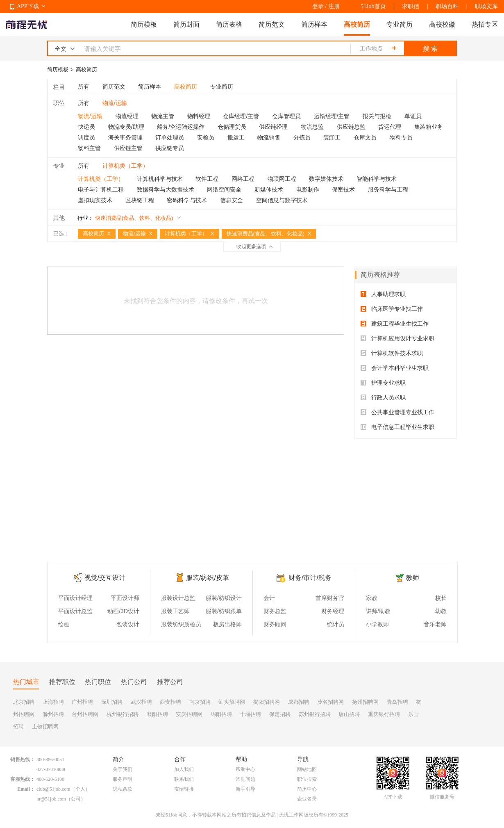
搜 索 (430, 49)
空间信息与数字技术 (282, 200)
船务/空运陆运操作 (181, 127)
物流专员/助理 (126, 127)
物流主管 (163, 116)
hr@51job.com (51, 799)
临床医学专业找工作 (392, 309)
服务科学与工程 (388, 189)
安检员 (206, 137)
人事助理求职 (383, 294)
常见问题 (245, 779)
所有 (84, 87)
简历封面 (186, 24)
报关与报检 (377, 116)
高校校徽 (442, 24)
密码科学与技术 (187, 200)
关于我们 (123, 769)
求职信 (411, 6)
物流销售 (269, 137)
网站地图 (307, 769)
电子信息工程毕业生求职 (397, 427)
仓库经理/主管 (241, 116)
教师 (413, 578)
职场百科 (447, 6)
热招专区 (485, 24)
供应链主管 (128, 148)
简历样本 (314, 24)
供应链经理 (273, 127)
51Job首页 (373, 6)
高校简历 (357, 24)
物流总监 (312, 127)
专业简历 (400, 24)
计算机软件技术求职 (392, 353)
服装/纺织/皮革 (208, 578)
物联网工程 (282, 179)
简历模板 (144, 24)
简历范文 (272, 24)
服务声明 (123, 779)
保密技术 (343, 189)
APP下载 (28, 6)
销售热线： (23, 760)
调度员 (86, 137)
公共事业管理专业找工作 (397, 412)
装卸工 (332, 137)
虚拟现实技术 (95, 200)
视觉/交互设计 (105, 578)
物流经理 (127, 116)
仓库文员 (365, 137)
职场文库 (486, 6)
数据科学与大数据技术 (166, 189)
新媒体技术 (269, 189)
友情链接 (184, 789)
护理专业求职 (383, 383)
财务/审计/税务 (310, 578)
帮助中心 (245, 769)
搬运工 (236, 137)
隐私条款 (123, 789)
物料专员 (401, 137)
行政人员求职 (383, 397)
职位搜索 (307, 779)
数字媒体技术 (326, 179)
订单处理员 (170, 137)
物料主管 (89, 148)
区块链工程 (140, 200)
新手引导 (245, 789)
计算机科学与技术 (160, 179)
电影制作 (308, 189)
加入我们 (184, 769)
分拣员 (302, 137)
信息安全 (232, 200)
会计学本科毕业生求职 (395, 368)
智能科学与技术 (377, 179)
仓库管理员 (286, 116)
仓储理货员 (232, 127)
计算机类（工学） (101, 179)
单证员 (413, 116)
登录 (318, 6)
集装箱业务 (429, 127)
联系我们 (184, 779)
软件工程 (207, 179)
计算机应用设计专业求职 (397, 338)
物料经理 (199, 116)
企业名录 (307, 799)
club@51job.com (53, 789)
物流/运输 (90, 116)
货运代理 (390, 127)
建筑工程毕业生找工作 (395, 324)
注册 (334, 6)
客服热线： (23, 779)
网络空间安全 (224, 189)
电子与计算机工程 (101, 189)
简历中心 (307, 789)
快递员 (86, 127)
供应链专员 (170, 148)
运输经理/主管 (332, 116)
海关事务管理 (125, 137)
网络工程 (243, 179)
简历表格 (229, 24)
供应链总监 (351, 127)
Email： (26, 789)
